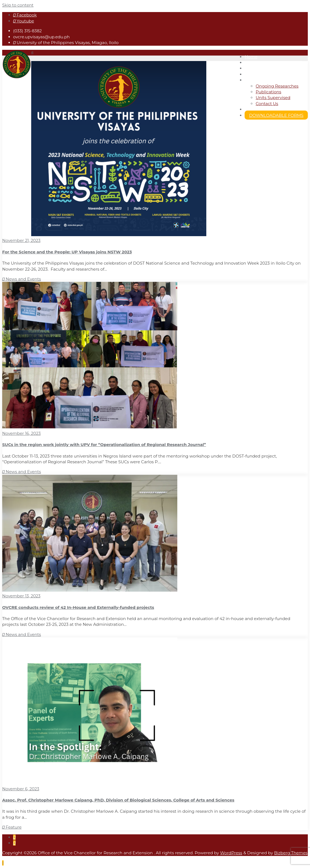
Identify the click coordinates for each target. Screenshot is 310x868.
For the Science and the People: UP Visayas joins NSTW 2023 (67, 252)
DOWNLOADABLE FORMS (276, 115)
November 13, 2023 (21, 596)
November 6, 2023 (21, 789)
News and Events (22, 279)
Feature (12, 827)
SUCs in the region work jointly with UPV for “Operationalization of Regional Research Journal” (104, 445)
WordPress (231, 853)
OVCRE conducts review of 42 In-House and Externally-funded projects (78, 607)
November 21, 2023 (21, 240)
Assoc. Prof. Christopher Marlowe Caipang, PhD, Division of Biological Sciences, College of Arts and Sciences (118, 800)
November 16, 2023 (21, 433)
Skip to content (18, 5)
